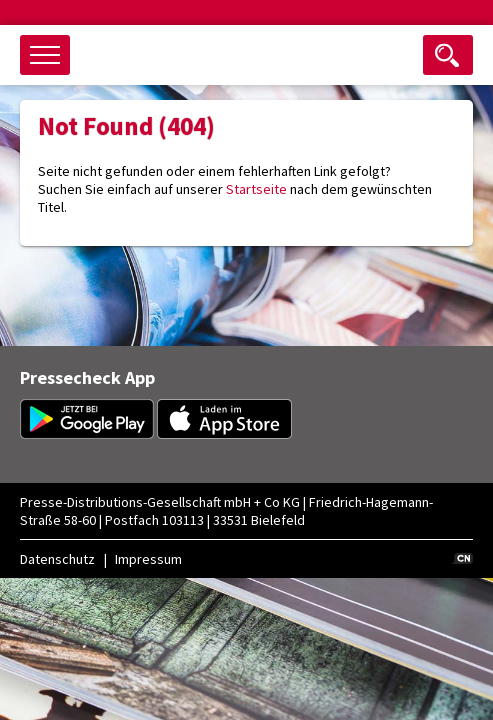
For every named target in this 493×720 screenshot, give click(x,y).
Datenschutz (57, 559)
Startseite (256, 189)
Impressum (148, 559)
